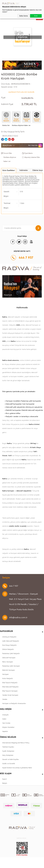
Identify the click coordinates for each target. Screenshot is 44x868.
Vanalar (5, 699)
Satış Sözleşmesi (8, 755)
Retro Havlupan (8, 662)
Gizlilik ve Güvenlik (9, 764)
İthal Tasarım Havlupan (10, 691)
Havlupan (5, 674)
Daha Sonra (23, 16)
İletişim (5, 783)
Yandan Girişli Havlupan (10, 695)
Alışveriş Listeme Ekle (32, 157)
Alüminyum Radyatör (9, 637)
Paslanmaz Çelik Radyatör (11, 653)
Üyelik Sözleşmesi (8, 751)
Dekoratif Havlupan (9, 658)
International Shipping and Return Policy (16, 743)
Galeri (4, 719)
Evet (36, 16)
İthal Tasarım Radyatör (10, 683)
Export (5, 779)
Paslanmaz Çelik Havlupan (11, 666)
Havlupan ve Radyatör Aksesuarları (14, 703)
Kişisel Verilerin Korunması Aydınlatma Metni (17, 768)
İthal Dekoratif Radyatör (10, 687)
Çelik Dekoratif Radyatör (11, 641)
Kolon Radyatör (8, 678)
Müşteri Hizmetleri (8, 727)
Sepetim (5, 731)
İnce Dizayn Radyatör (9, 645)
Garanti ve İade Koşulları (11, 759)
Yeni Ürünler (6, 723)
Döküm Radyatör (8, 649)
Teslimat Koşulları (8, 747)
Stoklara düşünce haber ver (21, 125)
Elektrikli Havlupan (9, 670)
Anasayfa (5, 715)
